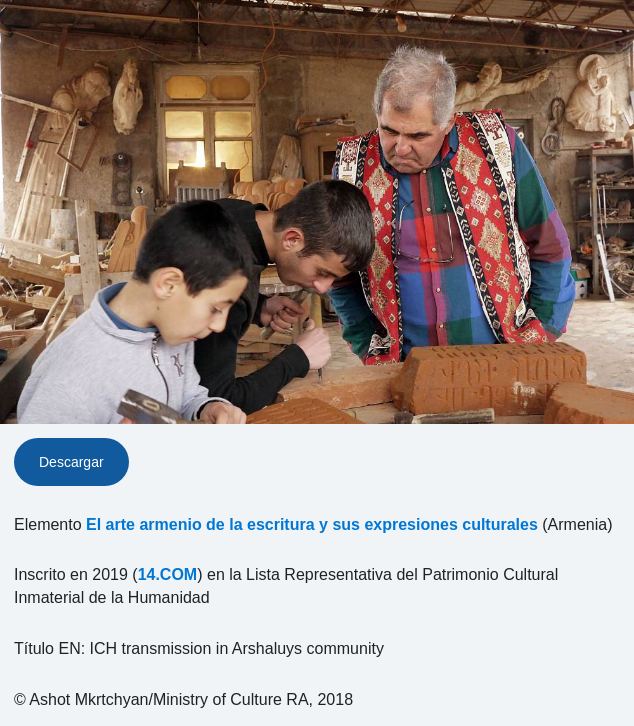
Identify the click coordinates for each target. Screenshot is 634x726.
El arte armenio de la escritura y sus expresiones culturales (312, 524)
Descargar (71, 462)
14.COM (168, 574)
